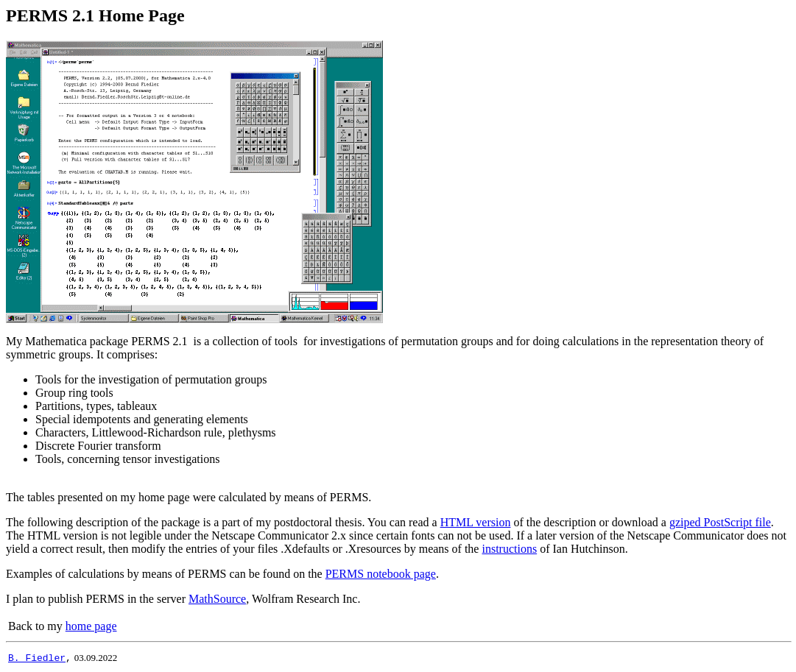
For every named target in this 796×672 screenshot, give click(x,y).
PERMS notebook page (381, 574)
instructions (509, 549)
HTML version (476, 522)
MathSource (217, 599)
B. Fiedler (37, 657)
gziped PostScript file (720, 522)
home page (91, 626)
